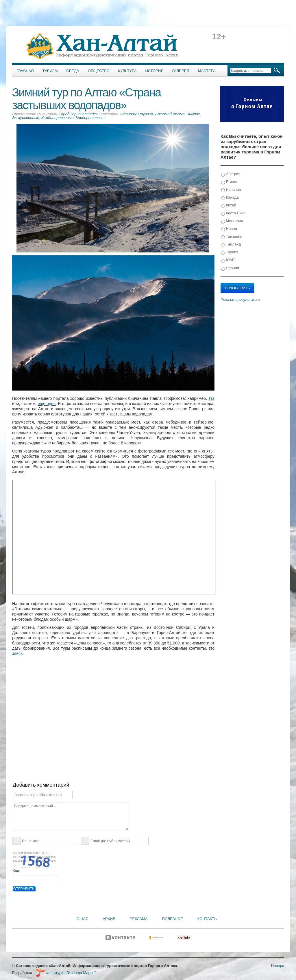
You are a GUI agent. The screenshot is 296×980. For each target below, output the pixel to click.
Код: (16, 871)
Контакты (208, 919)
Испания (231, 190)
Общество (99, 71)
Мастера (207, 71)
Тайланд (231, 244)
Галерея (181, 71)
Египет (229, 182)
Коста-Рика (233, 213)
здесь (17, 653)
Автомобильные (170, 114)
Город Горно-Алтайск (78, 114)
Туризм (50, 71)
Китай (229, 205)
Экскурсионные (26, 118)
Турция (230, 252)
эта (211, 398)
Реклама (139, 919)
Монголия (232, 221)
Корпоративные (90, 118)
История (155, 71)
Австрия (231, 174)
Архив (109, 919)
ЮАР (228, 260)
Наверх (277, 966)
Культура (127, 71)
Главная (25, 71)
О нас (83, 919)
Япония (230, 268)
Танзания (232, 237)
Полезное (172, 919)
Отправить (24, 889)
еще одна (47, 404)
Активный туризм (137, 114)
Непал (229, 229)
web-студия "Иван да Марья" (66, 973)
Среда (73, 71)
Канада (230, 198)
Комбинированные (58, 118)
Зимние (193, 114)
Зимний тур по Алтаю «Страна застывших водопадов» (86, 99)
